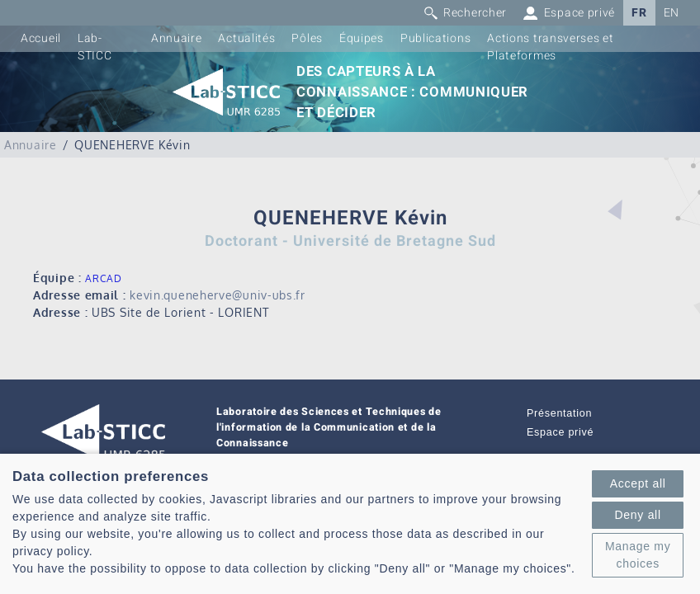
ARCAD (104, 278)
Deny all (638, 515)
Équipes (362, 38)
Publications (435, 38)
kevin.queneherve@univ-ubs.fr (218, 295)
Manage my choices (638, 555)
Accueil (41, 38)
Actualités (246, 38)
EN (672, 13)
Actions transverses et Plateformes (550, 47)
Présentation (559, 413)
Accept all (638, 483)
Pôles (307, 38)
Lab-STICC (95, 47)
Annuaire (177, 38)
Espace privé (560, 432)
